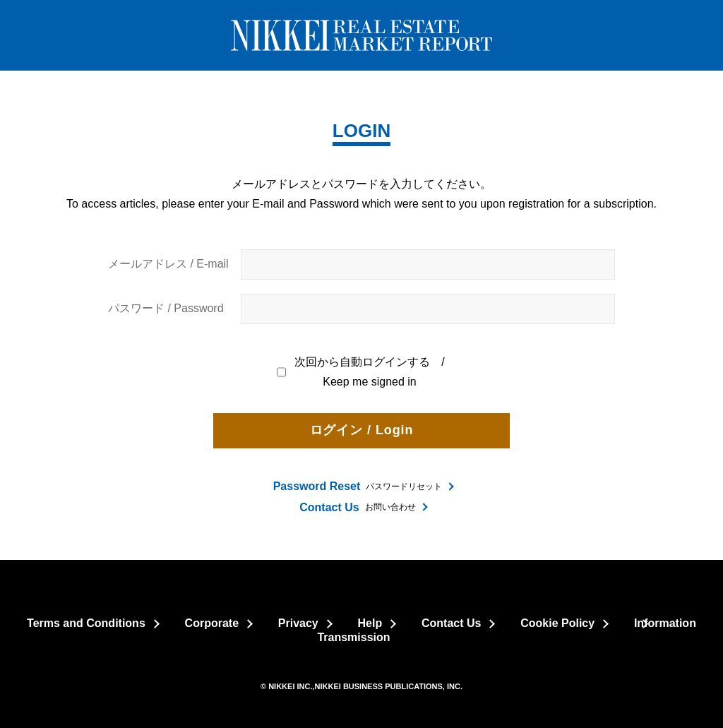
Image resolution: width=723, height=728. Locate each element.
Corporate (212, 623)
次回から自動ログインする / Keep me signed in (361, 372)
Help (370, 623)
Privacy (298, 623)
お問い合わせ (357, 507)
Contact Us (451, 623)
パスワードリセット (358, 486)
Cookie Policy (557, 623)
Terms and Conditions (86, 623)
